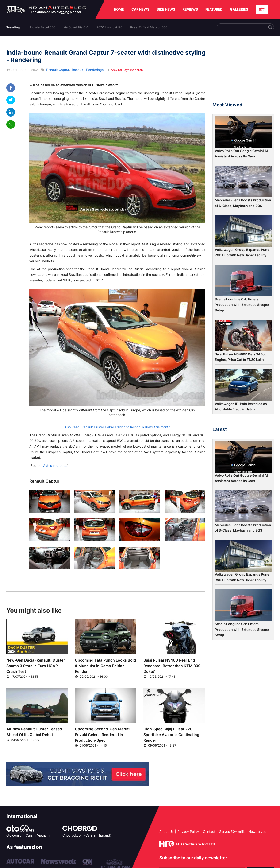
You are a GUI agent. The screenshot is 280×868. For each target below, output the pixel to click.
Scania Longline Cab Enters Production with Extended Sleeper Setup (242, 305)
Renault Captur (58, 70)
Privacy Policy (188, 831)
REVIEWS (190, 9)
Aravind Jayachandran (125, 70)
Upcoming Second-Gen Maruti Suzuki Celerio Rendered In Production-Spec (102, 735)
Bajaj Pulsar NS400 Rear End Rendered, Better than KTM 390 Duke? (172, 666)
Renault (78, 70)
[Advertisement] (243, 71)
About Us (166, 831)
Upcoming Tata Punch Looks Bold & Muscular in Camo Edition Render (105, 666)
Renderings (95, 70)
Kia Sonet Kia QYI (76, 27)
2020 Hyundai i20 (109, 27)
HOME (119, 9)
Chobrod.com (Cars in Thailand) (87, 835)
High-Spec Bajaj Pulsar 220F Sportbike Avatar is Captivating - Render (173, 735)
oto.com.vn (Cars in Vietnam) (29, 835)
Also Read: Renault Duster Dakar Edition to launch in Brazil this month (117, 427)
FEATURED (214, 9)
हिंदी (262, 9)
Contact (209, 831)
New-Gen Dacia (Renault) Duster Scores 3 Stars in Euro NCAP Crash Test (36, 666)
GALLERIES (239, 9)
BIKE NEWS (166, 9)
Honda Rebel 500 (43, 27)
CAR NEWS (140, 9)
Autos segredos (55, 465)
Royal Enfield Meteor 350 (149, 27)
